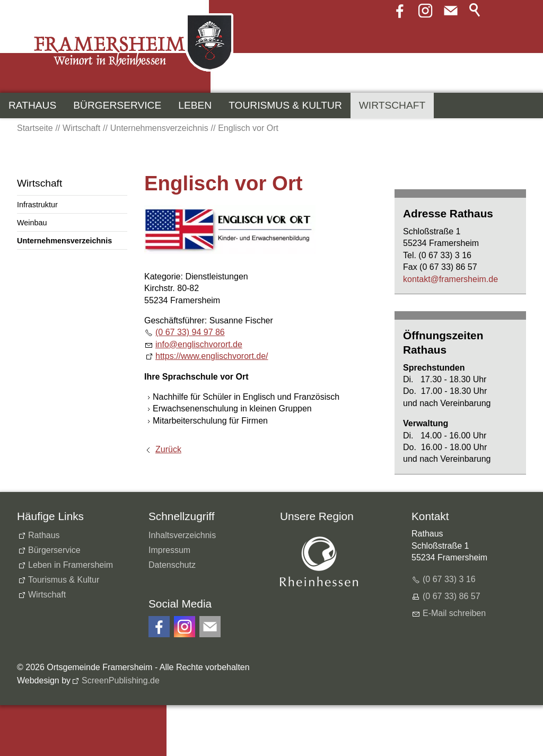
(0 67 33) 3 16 (449, 579)
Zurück (168, 449)
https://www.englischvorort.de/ (212, 356)
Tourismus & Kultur (285, 105)
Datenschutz (172, 565)
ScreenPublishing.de (121, 680)
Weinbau (32, 223)
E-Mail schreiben (454, 613)
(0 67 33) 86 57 (452, 596)
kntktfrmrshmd (450, 279)
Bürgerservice (117, 105)
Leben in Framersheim (71, 565)
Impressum (169, 550)
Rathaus (32, 105)
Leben (195, 105)
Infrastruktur (37, 205)
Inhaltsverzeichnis (182, 535)
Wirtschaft (392, 105)
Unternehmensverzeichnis (64, 241)
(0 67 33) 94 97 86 (190, 332)
